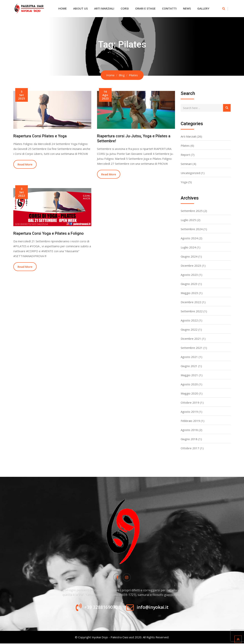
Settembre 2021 (192, 348)
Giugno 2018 (189, 439)
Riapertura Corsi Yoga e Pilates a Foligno (49, 233)
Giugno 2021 (189, 366)
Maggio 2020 (189, 393)
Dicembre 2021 (191, 339)
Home (63, 8)
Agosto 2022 (189, 320)
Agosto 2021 (189, 357)
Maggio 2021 (189, 375)
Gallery (203, 8)
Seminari (186, 164)
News (187, 8)
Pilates (185, 145)
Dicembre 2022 (191, 302)
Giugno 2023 (189, 284)
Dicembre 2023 (191, 266)
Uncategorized (190, 173)
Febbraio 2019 (190, 421)
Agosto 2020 (189, 384)
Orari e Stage (145, 8)
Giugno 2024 (189, 256)
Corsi (125, 8)
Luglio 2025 (188, 220)
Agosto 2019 (189, 412)
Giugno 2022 (189, 329)
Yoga (184, 182)
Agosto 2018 (189, 430)
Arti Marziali (104, 8)
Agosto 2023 (189, 275)
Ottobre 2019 (190, 402)
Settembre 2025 (192, 211)
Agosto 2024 (189, 238)
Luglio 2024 (188, 247)
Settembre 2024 (192, 229)
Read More (25, 164)
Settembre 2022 (192, 311)
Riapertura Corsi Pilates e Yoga (40, 136)
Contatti (169, 8)
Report (185, 155)
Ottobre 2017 (190, 448)
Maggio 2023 (189, 293)
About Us (80, 8)
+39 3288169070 (100, 608)
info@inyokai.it (154, 608)
